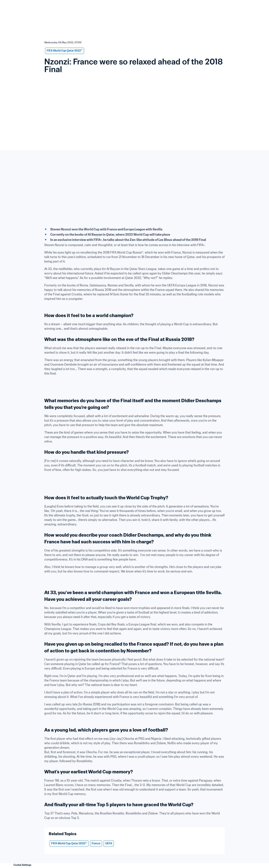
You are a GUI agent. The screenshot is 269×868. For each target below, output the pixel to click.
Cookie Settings (22, 865)
